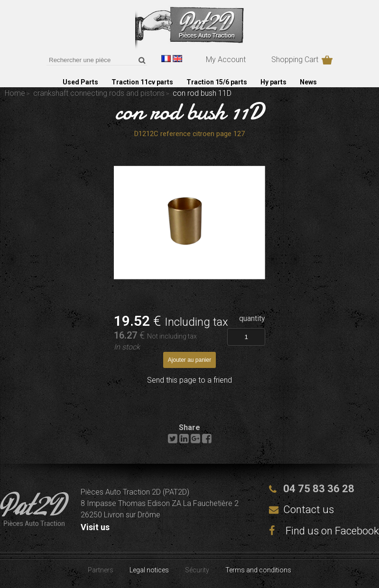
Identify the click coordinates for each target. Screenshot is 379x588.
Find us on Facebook (324, 531)
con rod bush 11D (190, 111)
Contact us (309, 510)
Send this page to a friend (189, 380)
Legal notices (149, 570)
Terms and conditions (258, 570)
